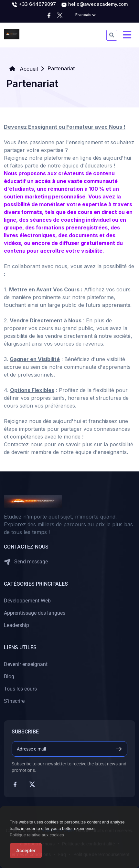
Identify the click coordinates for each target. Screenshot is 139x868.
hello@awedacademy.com (94, 5)
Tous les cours (20, 689)
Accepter (26, 851)
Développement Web (27, 601)
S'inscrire (14, 701)
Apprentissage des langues (35, 613)
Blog (9, 676)
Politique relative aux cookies (37, 835)
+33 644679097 (34, 5)
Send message (26, 562)
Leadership (16, 625)
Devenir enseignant (26, 664)
